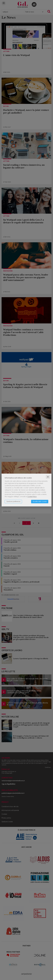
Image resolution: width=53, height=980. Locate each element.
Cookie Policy (32, 497)
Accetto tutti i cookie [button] (40, 501)
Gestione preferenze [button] (13, 501)
